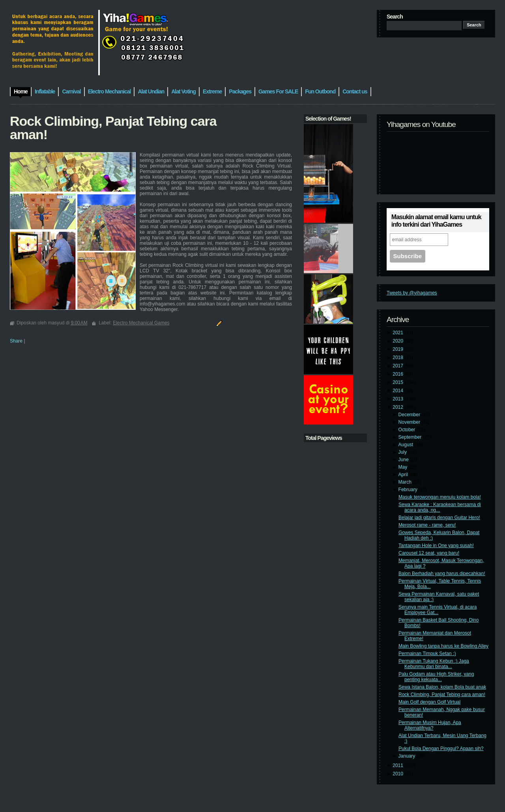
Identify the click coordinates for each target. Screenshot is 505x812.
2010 (398, 774)
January (408, 756)
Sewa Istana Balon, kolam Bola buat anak (442, 687)
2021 (398, 333)
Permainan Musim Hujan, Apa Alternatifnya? (430, 725)
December (410, 415)
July (403, 452)
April (404, 475)
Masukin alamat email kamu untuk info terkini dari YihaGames (436, 221)
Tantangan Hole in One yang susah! (436, 546)
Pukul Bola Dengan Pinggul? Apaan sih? (441, 749)
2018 (398, 358)
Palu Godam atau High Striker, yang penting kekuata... (436, 677)
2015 (398, 382)
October (408, 430)
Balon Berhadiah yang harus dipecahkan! (442, 574)
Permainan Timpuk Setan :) (427, 654)
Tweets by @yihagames (412, 293)
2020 (398, 341)
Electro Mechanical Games (141, 323)
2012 (398, 407)
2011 (398, 765)
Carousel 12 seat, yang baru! (429, 553)
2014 (398, 391)
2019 (398, 349)
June (404, 460)
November (410, 422)
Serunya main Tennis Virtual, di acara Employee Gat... (438, 610)
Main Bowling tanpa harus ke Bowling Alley (443, 646)
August (407, 445)
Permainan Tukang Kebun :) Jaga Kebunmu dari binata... (434, 664)
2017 (398, 366)
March (406, 482)
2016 (398, 374)
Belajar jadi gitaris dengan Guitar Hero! (439, 518)
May (404, 467)
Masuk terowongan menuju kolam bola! (440, 497)
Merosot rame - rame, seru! (427, 525)
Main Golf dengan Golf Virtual (429, 702)
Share (16, 341)
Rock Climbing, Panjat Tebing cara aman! (442, 695)
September (411, 437)
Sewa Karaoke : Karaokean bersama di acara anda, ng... (440, 507)
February (409, 490)
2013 (398, 399)
